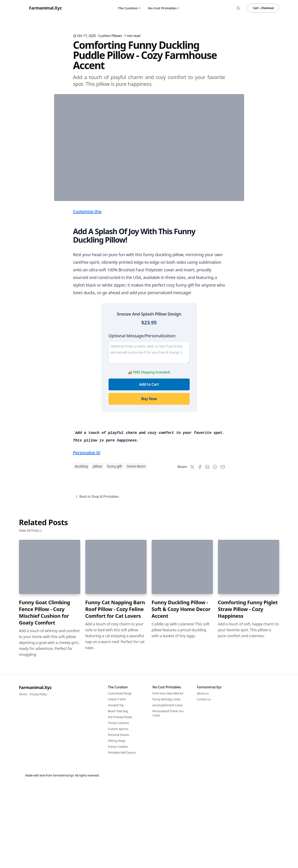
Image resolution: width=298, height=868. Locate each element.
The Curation (129, 8)
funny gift (115, 702)
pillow (97, 702)
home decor (136, 702)
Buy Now (149, 482)
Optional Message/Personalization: (142, 419)
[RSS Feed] (238, 8)
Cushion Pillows (110, 36)
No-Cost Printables (164, 8)
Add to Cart (149, 467)
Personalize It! (87, 688)
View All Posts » (30, 766)
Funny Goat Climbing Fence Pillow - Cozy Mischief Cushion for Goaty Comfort (45, 848)
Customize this (87, 295)
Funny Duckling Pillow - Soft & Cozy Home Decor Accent (181, 845)
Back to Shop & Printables (97, 732)
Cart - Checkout (263, 8)
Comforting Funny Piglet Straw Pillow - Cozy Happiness (248, 845)
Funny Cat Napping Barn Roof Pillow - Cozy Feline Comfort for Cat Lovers (115, 845)
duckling (81, 702)
